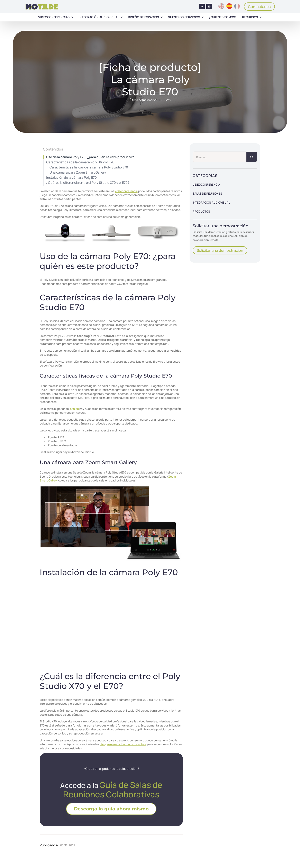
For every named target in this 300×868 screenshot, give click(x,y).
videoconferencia (126, 191)
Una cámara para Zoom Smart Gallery (78, 172)
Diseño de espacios (143, 17)
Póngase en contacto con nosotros (123, 744)
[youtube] (209, 7)
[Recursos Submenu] (261, 17)
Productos (201, 211)
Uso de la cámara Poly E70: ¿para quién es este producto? (90, 157)
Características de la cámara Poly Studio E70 (80, 162)
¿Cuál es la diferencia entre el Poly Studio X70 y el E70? (88, 183)
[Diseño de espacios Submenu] (162, 17)
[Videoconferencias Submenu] (72, 17)
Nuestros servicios (184, 17)
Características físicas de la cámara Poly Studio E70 (89, 167)
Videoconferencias (54, 17)
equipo (74, 409)
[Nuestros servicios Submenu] (203, 17)
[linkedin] (202, 7)
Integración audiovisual (99, 17)
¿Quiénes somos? (223, 17)
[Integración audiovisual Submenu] (122, 17)
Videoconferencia (206, 184)
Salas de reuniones (207, 193)
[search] (252, 157)
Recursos (250, 17)
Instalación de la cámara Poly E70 (71, 178)
